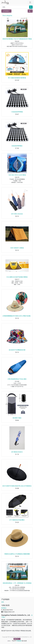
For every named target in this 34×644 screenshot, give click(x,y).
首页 (3, 602)
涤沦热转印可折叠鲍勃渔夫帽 (17, 350)
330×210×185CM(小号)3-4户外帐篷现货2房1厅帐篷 (17, 39)
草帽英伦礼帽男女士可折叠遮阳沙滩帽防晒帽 (17, 554)
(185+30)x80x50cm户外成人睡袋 (17, 379)
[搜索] (31, 7)
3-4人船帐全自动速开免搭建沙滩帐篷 (17, 277)
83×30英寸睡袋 (17, 418)
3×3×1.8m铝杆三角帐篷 (17, 248)
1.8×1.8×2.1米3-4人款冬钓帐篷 (17, 175)
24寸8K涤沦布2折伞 (17, 452)
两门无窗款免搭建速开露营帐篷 (17, 78)
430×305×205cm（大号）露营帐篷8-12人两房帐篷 (17, 583)
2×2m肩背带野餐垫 (17, 146)
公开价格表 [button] (6, 11)
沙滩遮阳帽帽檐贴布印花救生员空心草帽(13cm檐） (17, 316)
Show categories (7, 16)
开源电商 (19, 641)
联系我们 (4, 608)
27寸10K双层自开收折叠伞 (17, 520)
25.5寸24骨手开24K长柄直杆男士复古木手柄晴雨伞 (17, 486)
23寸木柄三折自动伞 (17, 214)
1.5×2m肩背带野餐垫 (17, 112)
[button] (30, 11)
